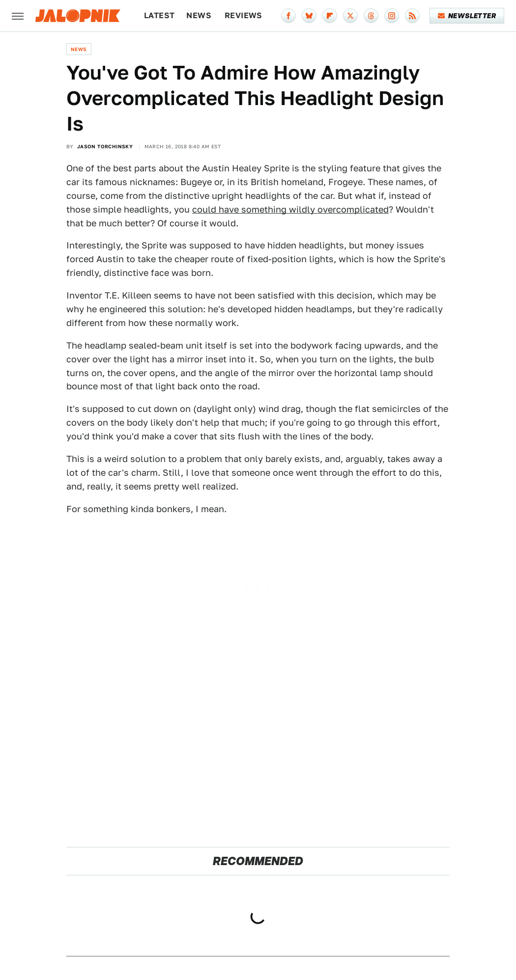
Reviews (244, 15)
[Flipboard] (330, 16)
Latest (159, 15)
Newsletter (467, 16)
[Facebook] (288, 16)
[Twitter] (350, 16)
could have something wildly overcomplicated (290, 209)
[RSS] (412, 16)
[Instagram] (392, 16)
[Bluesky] (309, 16)
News (199, 15)
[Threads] (371, 16)
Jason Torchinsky (105, 146)
